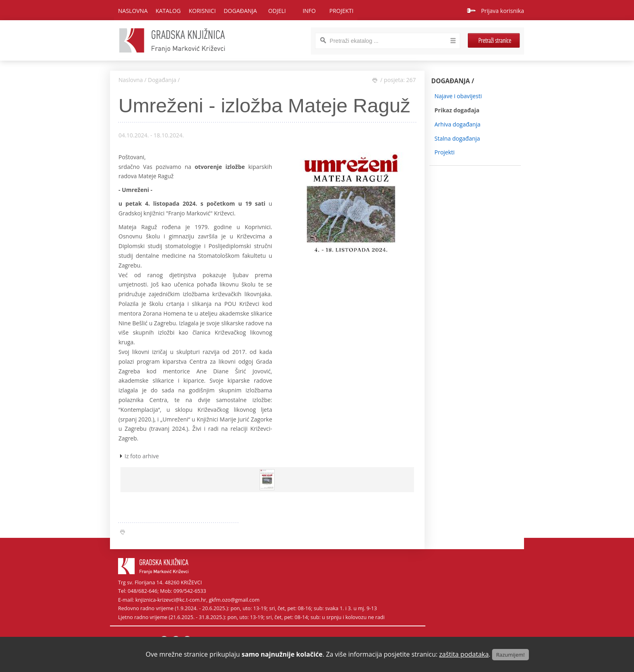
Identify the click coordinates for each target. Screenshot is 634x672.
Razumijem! (510, 655)
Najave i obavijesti (458, 96)
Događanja (162, 80)
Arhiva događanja (458, 124)
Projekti (445, 152)
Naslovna (133, 11)
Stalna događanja (458, 138)
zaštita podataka (464, 654)
